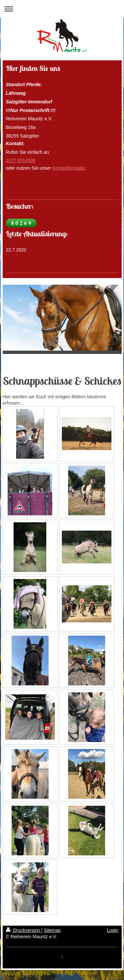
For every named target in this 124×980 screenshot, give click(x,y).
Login (112, 930)
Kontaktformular (68, 168)
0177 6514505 (21, 160)
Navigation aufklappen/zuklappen (62, 9)
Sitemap (52, 930)
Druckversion (24, 930)
